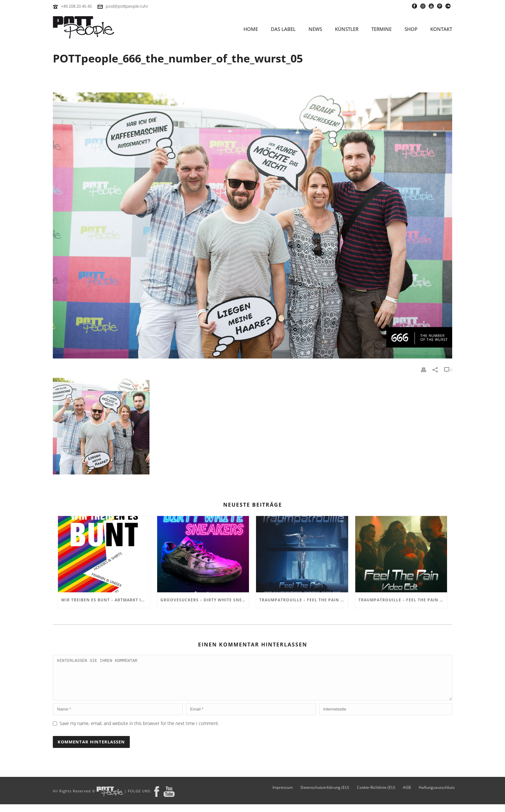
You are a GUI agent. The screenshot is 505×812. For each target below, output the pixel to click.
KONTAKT (441, 29)
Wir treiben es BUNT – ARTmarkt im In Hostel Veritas (106, 600)
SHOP (411, 29)
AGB (407, 795)
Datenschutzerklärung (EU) (325, 795)
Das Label (283, 29)
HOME (251, 29)
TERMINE (381, 29)
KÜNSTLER (347, 29)
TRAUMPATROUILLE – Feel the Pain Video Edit (403, 600)
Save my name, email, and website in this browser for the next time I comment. (139, 731)
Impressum (283, 795)
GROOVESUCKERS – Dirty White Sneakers (205, 600)
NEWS (315, 29)
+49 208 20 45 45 (76, 6)
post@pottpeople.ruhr (127, 6)
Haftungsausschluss (437, 795)
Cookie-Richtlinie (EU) (376, 795)
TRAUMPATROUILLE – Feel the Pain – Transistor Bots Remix (304, 600)
